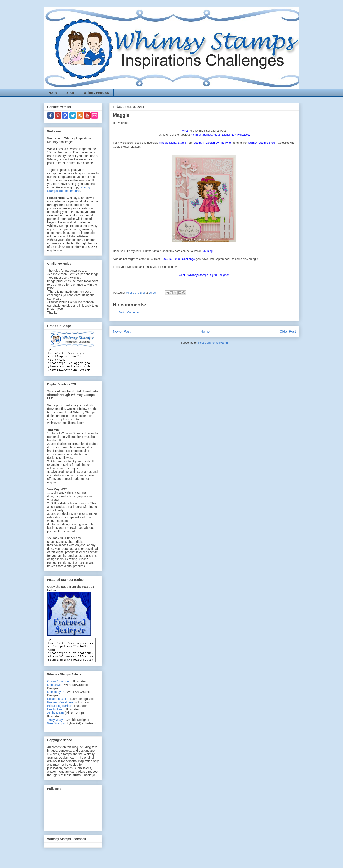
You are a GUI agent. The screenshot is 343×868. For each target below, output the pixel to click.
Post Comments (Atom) (213, 343)
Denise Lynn (56, 701)
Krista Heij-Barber (60, 715)
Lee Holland (55, 718)
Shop (70, 93)
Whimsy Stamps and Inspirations (69, 189)
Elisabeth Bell (57, 708)
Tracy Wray (55, 729)
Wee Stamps (56, 732)
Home (53, 93)
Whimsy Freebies (96, 93)
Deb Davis (54, 694)
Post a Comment (129, 312)
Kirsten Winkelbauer (61, 711)
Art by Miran (55, 722)
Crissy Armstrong (59, 691)
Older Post (288, 331)
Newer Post (122, 331)
